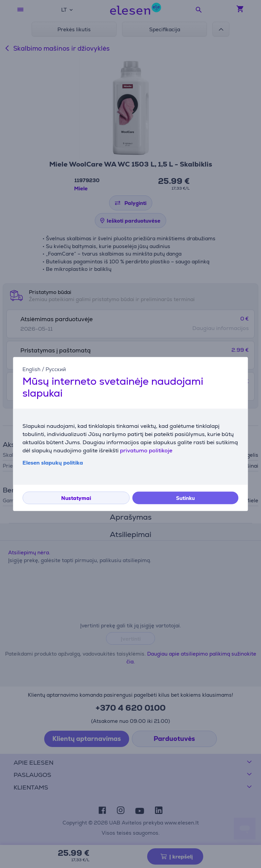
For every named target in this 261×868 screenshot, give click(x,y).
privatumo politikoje (146, 451)
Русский (56, 369)
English (31, 369)
